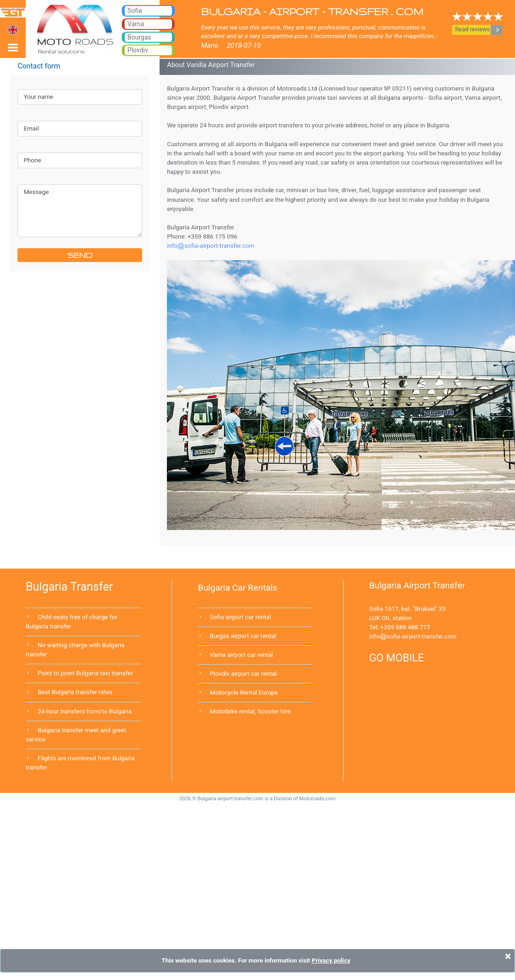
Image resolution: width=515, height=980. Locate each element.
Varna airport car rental (241, 655)
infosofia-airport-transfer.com (413, 636)
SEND (80, 255)
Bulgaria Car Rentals (237, 588)
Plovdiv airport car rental (243, 674)
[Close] (508, 956)
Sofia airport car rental (240, 617)
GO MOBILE (397, 658)
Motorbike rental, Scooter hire (250, 711)
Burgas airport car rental (243, 636)
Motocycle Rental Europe (244, 692)
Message (80, 211)
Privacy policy (331, 960)
